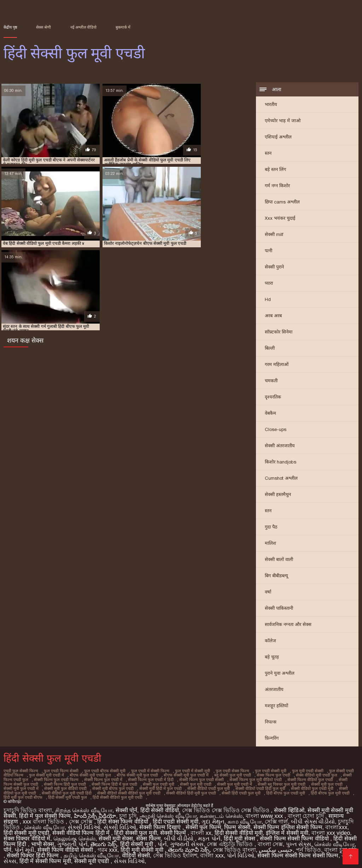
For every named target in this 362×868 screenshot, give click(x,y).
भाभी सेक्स (43, 841)
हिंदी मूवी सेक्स (240, 835)
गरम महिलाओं (277, 365)
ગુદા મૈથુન (213, 818)
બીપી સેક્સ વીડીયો (313, 818)
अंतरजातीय (274, 690)
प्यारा (269, 284)
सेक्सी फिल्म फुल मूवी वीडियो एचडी (227, 779)
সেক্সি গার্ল (276, 818)
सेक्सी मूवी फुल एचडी (276, 783)
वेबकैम (270, 414)
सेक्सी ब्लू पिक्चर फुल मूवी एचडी (232, 783)
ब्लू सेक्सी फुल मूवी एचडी (212, 775)
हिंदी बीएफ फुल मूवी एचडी (249, 791)
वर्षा (268, 593)
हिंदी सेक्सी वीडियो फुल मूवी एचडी (39, 795)
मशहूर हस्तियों (276, 706)
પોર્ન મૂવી (24, 847)
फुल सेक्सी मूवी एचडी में (34, 775)
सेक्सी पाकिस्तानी (279, 609)
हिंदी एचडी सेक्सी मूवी (176, 818)
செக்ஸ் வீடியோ (44, 824)
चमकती (271, 381)
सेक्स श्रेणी (43, 27)
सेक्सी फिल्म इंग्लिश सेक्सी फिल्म (288, 824)
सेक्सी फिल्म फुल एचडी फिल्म (36, 779)
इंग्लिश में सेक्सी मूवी (287, 830)
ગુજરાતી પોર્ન (72, 841)
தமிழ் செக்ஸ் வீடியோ (91, 852)
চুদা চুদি (128, 813)
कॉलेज (270, 641)
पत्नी (268, 251)
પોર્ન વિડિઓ (241, 852)
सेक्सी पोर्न (126, 807)
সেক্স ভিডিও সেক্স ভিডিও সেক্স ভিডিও (227, 807)
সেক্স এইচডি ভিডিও (230, 841)
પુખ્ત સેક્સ (299, 841)
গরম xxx (107, 847)
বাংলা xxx (212, 852)
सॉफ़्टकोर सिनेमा (279, 333)
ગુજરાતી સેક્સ (187, 841)
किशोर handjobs (281, 463)
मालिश (270, 544)
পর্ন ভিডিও (308, 847)
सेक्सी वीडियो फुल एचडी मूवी (246, 787)
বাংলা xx (201, 830)
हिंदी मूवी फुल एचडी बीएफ (292, 791)
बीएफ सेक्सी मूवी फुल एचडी (121, 775)
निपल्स (271, 723)
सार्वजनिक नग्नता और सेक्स (288, 625)
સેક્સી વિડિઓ (84, 824)
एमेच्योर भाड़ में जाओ (283, 121)
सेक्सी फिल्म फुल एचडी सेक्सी (175, 779)
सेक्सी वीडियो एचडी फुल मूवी (146, 787)
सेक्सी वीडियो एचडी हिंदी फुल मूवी (196, 787)
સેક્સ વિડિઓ (129, 858)
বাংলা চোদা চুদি (306, 813)
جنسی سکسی (276, 847)
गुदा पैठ (271, 528)
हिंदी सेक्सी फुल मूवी (135, 830)
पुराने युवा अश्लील (280, 674)
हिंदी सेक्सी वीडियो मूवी (239, 830)
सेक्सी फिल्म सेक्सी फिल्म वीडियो (295, 835)
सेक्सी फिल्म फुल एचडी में (81, 779)
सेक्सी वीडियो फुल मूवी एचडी (292, 787)
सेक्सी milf (274, 235)
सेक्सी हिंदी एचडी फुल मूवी (163, 791)
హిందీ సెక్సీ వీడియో (95, 813)
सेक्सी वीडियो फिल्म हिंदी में (82, 830)
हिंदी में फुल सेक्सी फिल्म (45, 813)
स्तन (268, 154)
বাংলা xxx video (331, 830)
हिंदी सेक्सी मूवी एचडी (26, 830)
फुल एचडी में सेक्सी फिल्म (144, 771)
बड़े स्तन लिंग (275, 170)
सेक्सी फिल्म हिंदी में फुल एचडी (71, 783)
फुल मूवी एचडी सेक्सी (295, 771)
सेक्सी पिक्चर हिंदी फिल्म (34, 852)
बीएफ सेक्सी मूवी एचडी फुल (77, 775)
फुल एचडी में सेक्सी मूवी (184, 771)
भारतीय (271, 105)
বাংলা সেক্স (270, 841)
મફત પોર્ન (209, 835)
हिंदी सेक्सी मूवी (137, 841)
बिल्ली (270, 349)
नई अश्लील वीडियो (83, 27)
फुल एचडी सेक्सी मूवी (259, 771)
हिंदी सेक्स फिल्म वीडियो (123, 818)
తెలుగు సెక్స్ (104, 841)
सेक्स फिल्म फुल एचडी (251, 775)
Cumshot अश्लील (281, 479)
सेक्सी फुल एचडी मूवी (114, 783)
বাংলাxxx (336, 824)
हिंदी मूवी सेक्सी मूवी (143, 847)
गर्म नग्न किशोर (277, 186)
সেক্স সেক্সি (82, 818)
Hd (268, 300)
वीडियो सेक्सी (136, 852)
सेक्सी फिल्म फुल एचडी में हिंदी (127, 779)
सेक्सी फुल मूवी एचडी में (187, 783)
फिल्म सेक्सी (237, 824)
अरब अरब (273, 316)
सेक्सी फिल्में (174, 830)
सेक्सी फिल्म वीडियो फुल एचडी (279, 779)
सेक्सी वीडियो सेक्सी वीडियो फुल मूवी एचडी (55, 791)
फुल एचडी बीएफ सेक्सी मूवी (100, 771)
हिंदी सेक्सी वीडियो (160, 807)
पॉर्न (7, 847)
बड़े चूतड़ (272, 658)
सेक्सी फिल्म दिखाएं (161, 824)
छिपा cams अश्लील (282, 203)
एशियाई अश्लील (278, 138)
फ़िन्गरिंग (272, 739)
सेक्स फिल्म (148, 835)
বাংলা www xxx (265, 813)
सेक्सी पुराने (274, 268)
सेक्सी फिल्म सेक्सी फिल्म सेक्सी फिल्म (298, 852)
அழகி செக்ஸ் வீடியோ (168, 813)
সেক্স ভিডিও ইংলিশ (175, 852)
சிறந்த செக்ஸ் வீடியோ (84, 807)
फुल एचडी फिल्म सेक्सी (59, 771)
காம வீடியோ (245, 818)
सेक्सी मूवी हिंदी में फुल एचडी (99, 787)
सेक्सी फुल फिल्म (203, 824)
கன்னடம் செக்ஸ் (221, 813)
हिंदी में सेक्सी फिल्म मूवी (45, 858)
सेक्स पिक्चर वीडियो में (27, 835)
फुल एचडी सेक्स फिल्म (223, 771)
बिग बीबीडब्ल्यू (276, 576)
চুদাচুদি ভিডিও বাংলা (28, 807)
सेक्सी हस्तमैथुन (278, 495)
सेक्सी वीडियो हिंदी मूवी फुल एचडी (115, 791)
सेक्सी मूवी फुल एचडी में (313, 783)
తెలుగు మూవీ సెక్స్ (189, 847)
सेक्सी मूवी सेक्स (116, 835)
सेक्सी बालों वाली (279, 560)
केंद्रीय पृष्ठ (10, 27)
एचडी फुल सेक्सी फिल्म (20, 771)
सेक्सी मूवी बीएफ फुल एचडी (54, 787)
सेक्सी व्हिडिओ (289, 807)
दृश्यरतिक (273, 398)
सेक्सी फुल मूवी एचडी (150, 783)
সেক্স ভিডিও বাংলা (234, 847)
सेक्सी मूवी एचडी (92, 858)
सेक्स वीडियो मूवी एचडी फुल (293, 775)
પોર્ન (162, 841)
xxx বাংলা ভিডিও (44, 818)
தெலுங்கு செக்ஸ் (74, 835)
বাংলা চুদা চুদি (340, 847)
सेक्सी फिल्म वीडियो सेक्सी (66, 847)
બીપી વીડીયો (180, 835)
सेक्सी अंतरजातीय (280, 446)
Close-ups (276, 430)
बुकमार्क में (123, 27)
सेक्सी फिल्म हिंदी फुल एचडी (24, 783)
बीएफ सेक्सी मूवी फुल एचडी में (168, 775)
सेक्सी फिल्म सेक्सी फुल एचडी (328, 779)
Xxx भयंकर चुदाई (280, 219)
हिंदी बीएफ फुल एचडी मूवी (206, 791)
